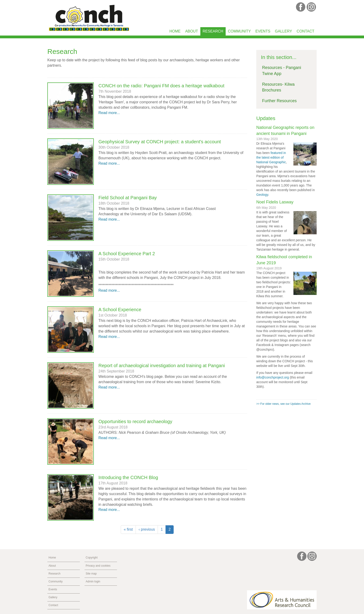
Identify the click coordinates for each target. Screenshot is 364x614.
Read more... (109, 113)
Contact (305, 31)
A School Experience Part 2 (127, 254)
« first (128, 529)
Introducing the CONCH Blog (128, 477)
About (192, 31)
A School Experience (120, 310)
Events (263, 31)
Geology (262, 195)
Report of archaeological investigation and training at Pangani (162, 366)
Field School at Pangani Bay (128, 198)
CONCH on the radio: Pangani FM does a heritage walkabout (161, 86)
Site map (91, 574)
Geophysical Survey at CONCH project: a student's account (160, 142)
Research (213, 31)
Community (239, 31)
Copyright (92, 558)
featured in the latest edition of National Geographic (271, 157)
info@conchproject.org (273, 377)
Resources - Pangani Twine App (282, 71)
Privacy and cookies (98, 566)
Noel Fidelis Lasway (275, 202)
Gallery (283, 31)
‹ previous (147, 529)
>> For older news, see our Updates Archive (283, 404)
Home (175, 31)
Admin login (93, 581)
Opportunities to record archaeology (135, 421)
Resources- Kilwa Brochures (278, 87)
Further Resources (279, 101)
